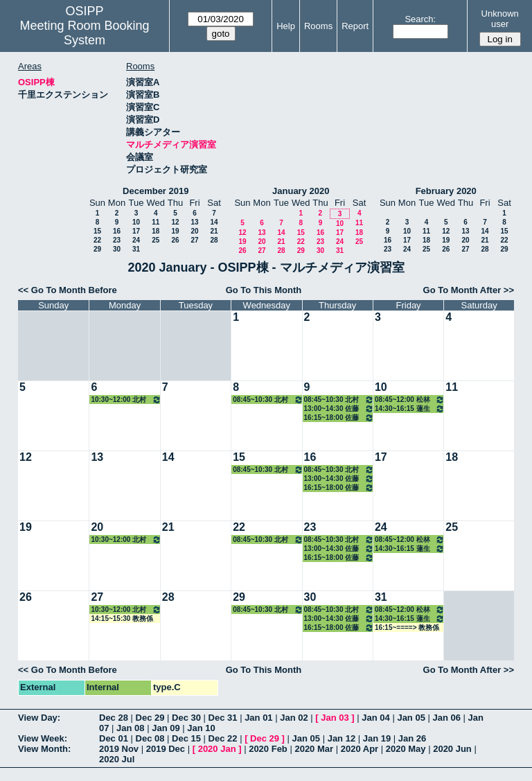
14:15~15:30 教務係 (122, 618)
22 (97, 240)
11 (156, 222)
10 (136, 222)
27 (194, 240)
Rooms (318, 26)
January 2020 (301, 191)
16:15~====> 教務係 (407, 628)
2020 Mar (314, 749)
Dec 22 (223, 738)
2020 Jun (452, 749)
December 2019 (156, 191)
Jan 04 (375, 718)
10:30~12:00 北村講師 (126, 400)
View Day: (39, 718)
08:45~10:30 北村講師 (268, 400)
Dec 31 (223, 718)
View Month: (44, 749)
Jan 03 (335, 718)
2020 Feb (268, 749)
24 (136, 240)
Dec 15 (186, 738)
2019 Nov (119, 749)
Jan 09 (166, 728)
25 (156, 240)
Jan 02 (294, 718)
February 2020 (446, 191)
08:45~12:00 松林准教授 (410, 400)
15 (97, 231)
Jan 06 (447, 718)
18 (156, 231)
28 (214, 240)
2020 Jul (117, 759)
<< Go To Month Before (68, 290)
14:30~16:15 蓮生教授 (410, 409)
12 (175, 222)
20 (194, 231)
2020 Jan (217, 749)
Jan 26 (412, 738)
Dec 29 (150, 718)
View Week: (43, 738)
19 (175, 231)
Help (286, 26)
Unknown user (500, 19)
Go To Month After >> (469, 290)
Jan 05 (411, 718)
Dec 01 (114, 738)
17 (136, 231)
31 (136, 249)
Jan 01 (258, 718)
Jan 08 (130, 728)
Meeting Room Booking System (84, 33)
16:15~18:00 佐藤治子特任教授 (339, 418)
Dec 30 (186, 718)
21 (214, 231)
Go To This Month (264, 290)
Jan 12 (342, 738)
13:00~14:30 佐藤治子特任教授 (339, 409)
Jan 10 (201, 728)
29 (97, 249)
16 (117, 231)
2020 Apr (360, 749)
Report (355, 26)
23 (117, 240)
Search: (420, 19)
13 (194, 222)
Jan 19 (377, 738)
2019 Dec (166, 749)
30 (117, 249)
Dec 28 (114, 718)
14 (214, 222)
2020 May (406, 749)
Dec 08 (150, 738)
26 (175, 240)
